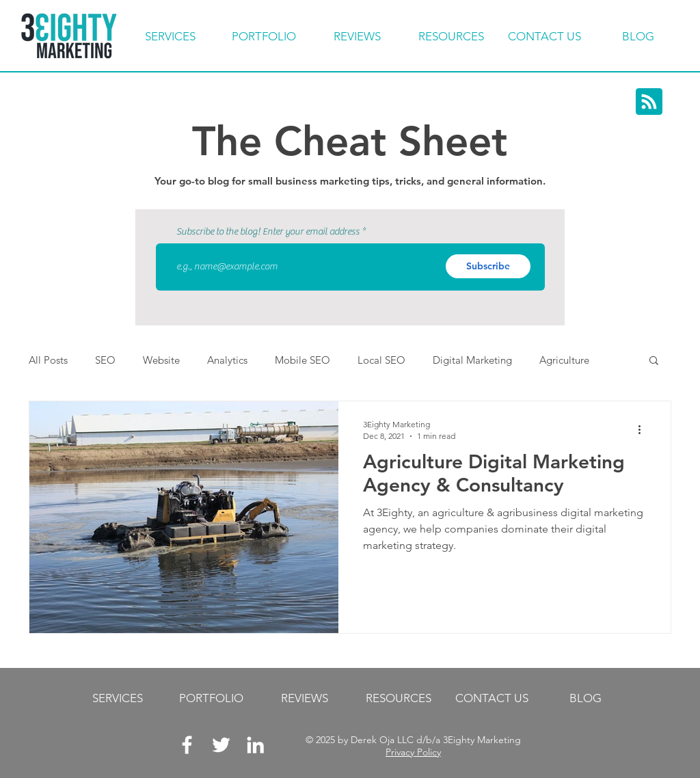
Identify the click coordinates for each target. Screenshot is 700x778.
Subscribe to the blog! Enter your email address (268, 232)
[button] (654, 361)
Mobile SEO (302, 360)
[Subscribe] (488, 266)
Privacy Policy (413, 752)
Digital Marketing (472, 360)
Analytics (227, 360)
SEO (105, 360)
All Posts (48, 360)
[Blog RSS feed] (649, 102)
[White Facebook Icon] (187, 745)
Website (161, 360)
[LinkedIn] (255, 745)
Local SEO (381, 360)
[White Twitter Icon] (221, 745)
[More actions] (644, 429)
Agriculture (564, 360)
